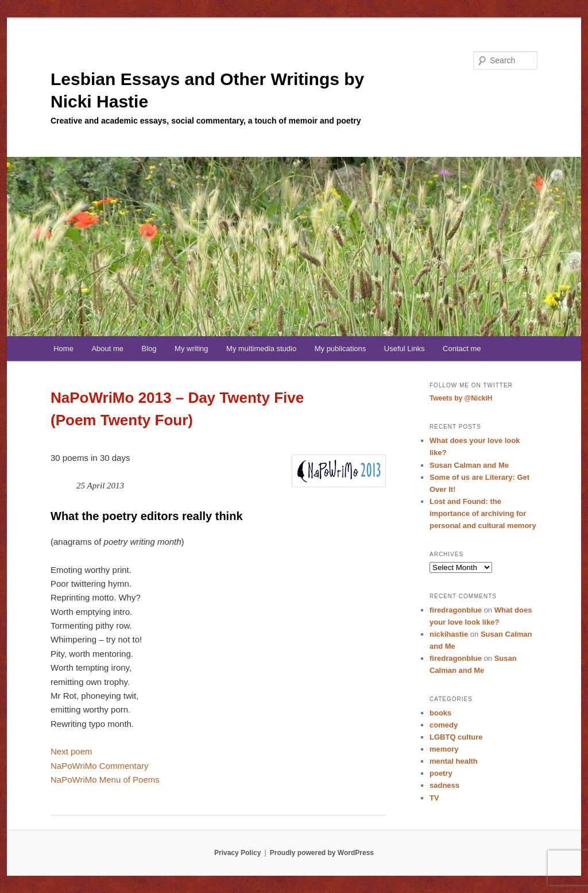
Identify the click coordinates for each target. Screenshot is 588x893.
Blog (149, 349)
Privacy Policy (237, 853)
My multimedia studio (261, 349)
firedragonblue (456, 610)
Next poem (71, 751)
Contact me (462, 349)
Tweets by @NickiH (461, 398)
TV (434, 798)
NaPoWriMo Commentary (100, 766)
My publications (341, 349)
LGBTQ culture (456, 737)
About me (107, 349)
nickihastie (449, 634)
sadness (444, 785)
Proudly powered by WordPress (322, 853)
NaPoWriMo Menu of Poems (105, 780)
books (440, 713)
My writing (192, 349)
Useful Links (405, 349)
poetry (441, 773)
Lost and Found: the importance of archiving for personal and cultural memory (483, 513)
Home (63, 349)
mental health (454, 761)
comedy (444, 725)
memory (444, 749)
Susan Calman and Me (469, 465)
